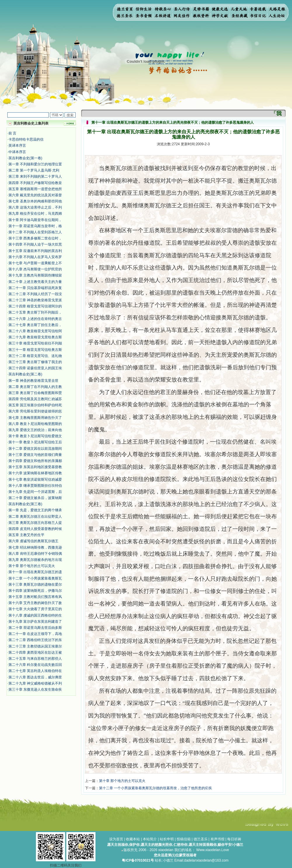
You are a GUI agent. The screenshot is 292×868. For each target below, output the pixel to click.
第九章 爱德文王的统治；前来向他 (35, 430)
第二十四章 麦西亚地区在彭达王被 (35, 652)
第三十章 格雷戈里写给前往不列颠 (35, 343)
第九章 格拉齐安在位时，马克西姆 (35, 213)
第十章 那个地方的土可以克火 (32, 566)
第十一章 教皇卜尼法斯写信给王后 (35, 442)
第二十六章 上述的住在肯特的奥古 (35, 319)
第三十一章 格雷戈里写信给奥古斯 (35, 350)
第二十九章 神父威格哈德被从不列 (35, 683)
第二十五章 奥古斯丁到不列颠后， (35, 312)
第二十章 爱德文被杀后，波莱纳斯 (35, 498)
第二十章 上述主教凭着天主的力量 (35, 282)
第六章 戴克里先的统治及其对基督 (35, 195)
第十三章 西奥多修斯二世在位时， (35, 238)
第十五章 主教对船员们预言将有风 (35, 597)
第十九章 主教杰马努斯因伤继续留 (35, 275)
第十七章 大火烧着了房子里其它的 (35, 609)
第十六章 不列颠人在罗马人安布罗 (35, 257)
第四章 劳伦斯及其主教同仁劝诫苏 (35, 399)
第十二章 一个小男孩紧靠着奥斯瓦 (35, 578)
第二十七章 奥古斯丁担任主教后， (35, 325)
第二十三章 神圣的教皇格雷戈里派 (35, 300)
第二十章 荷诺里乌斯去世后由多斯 (35, 628)
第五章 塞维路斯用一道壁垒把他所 (35, 189)
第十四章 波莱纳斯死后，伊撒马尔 (35, 591)
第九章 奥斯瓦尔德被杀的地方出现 (35, 560)
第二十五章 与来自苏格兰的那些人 (35, 659)
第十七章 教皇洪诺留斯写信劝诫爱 (35, 480)
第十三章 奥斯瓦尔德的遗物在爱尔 (35, 584)
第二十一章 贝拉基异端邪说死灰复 (35, 288)
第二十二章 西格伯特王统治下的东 (35, 640)
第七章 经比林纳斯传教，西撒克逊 (35, 547)
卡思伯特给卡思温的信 (26, 139)
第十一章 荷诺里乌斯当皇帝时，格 (35, 226)
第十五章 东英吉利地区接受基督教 (35, 467)
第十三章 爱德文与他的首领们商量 (35, 455)
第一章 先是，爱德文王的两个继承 (35, 510)
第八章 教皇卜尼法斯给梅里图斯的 (35, 424)
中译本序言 (17, 152)
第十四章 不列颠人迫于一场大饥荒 (35, 244)
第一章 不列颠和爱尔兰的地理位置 (35, 164)
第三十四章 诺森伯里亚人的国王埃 (35, 368)
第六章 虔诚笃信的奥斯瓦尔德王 (33, 541)
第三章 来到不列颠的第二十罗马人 (35, 176)
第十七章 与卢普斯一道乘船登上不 (35, 263)
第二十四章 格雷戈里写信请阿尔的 (35, 306)
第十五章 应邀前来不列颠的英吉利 (35, 251)
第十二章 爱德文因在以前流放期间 (35, 449)
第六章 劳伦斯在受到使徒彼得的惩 (35, 411)
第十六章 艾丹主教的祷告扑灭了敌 (35, 603)
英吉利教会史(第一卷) (25, 158)
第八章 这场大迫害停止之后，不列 (35, 207)
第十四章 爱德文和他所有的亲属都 (35, 461)
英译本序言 (17, 146)
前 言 (12, 133)
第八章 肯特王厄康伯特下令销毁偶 (35, 554)
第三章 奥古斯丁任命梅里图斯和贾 (35, 393)
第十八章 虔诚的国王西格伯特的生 (35, 615)
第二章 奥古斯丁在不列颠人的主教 (35, 387)
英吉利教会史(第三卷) (25, 504)
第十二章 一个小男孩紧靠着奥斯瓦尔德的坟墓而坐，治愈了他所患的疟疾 (155, 788)
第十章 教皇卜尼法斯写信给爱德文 (35, 436)
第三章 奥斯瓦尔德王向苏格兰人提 (35, 523)
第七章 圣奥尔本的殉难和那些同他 (35, 201)
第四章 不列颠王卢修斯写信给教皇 (35, 183)
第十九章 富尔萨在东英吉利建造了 (35, 622)
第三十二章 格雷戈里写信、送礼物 (35, 356)
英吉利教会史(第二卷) (25, 374)
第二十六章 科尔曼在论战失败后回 (35, 665)
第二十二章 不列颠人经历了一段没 (35, 294)
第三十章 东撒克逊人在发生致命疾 (35, 689)
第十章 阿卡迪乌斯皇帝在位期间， (35, 220)
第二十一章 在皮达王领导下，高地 (35, 634)
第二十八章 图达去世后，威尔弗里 (35, 677)
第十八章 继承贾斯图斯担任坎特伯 (35, 486)
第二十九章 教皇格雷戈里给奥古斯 (35, 337)
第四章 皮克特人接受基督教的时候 (35, 529)
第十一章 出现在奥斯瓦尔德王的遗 (35, 572)
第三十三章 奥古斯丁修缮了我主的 (35, 362)
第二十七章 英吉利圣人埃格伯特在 (35, 671)
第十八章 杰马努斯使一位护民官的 (35, 269)
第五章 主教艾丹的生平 (26, 535)
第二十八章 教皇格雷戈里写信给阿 (35, 331)
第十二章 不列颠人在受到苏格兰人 (35, 232)
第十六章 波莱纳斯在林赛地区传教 (35, 473)
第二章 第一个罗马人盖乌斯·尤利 (34, 170)
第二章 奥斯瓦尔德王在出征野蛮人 (35, 517)
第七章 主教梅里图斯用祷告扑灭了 (35, 418)
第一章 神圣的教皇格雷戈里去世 (33, 381)
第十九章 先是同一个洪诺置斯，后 (35, 492)
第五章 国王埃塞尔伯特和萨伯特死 (35, 405)
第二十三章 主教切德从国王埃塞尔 (35, 646)
